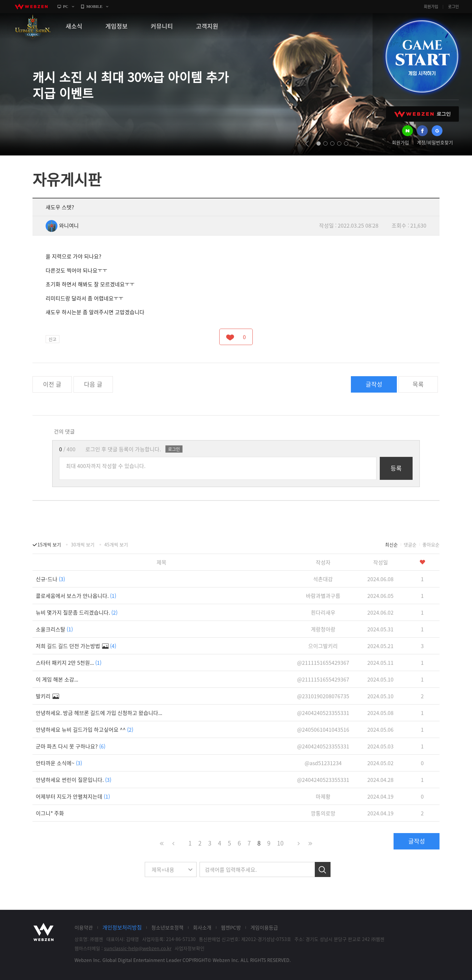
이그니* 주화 (50, 813)
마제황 (323, 796)
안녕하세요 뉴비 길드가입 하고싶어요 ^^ (85, 729)
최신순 (391, 544)
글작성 (374, 384)
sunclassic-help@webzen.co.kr (138, 948)
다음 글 (93, 384)
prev (307, 144)
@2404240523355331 (323, 713)
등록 (396, 468)
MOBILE (94, 7)
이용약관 (84, 928)
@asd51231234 (323, 763)
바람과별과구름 (323, 596)
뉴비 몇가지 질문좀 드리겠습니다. (77, 612)
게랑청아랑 (323, 629)
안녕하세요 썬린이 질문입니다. (74, 780)
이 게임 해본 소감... (57, 679)
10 (280, 843)
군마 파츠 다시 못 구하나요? (71, 746)
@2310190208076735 (323, 696)
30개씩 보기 (83, 544)
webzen (31, 7)
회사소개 (202, 928)
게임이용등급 (264, 928)
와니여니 (62, 225)
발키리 (47, 696)
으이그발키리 (323, 646)
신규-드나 (50, 579)
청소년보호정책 (167, 928)
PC (66, 7)
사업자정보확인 (190, 948)
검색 (323, 869)
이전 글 (52, 384)
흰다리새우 (323, 612)
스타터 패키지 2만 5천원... (69, 663)
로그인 (453, 7)
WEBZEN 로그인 (422, 114)
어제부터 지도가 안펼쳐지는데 (73, 796)
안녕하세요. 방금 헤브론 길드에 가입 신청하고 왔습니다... (99, 713)
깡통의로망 (323, 813)
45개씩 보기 (116, 544)
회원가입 (431, 7)
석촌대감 (323, 579)
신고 (53, 339)
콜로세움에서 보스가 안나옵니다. (76, 596)
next (358, 144)
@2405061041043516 (323, 729)
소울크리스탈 (54, 629)
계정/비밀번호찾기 (435, 142)
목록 (418, 384)
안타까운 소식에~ (59, 763)
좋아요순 (431, 544)
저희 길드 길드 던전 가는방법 (76, 646)
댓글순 (410, 544)
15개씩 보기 (49, 544)
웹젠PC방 (231, 928)
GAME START (422, 56)
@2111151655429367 (323, 663)
